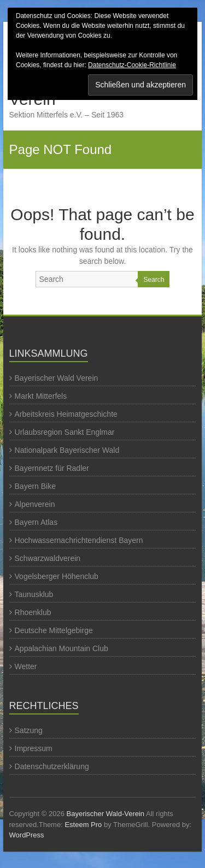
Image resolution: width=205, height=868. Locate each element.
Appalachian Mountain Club (61, 648)
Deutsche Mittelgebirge (54, 630)
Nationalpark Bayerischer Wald (67, 450)
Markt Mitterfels (41, 396)
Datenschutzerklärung (52, 766)
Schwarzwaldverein (48, 558)
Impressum (34, 748)
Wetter (26, 666)
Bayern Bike (35, 486)
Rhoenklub (33, 612)
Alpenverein (35, 504)
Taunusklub (34, 594)
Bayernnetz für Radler (52, 468)
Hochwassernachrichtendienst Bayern (79, 540)
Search (154, 280)
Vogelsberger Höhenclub (57, 576)
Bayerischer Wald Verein (57, 378)
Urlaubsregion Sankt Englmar (65, 432)
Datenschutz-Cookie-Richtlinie (132, 65)
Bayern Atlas (36, 522)
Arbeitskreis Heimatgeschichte (66, 414)
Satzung (29, 730)
